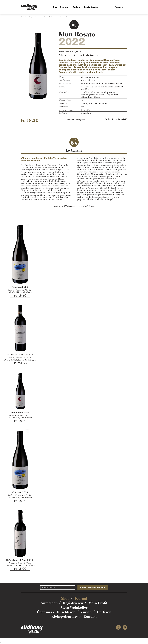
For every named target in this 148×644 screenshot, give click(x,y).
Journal (81, 598)
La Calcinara (53, 17)
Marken (44, 17)
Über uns (64, 7)
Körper (62, 77)
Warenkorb (119, 7)
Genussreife (64, 104)
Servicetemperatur (66, 110)
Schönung (63, 113)
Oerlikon (104, 612)
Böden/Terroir (65, 84)
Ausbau (62, 87)
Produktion (63, 107)
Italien (37, 17)
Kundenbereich (91, 7)
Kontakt (76, 7)
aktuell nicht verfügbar (74, 120)
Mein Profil (98, 603)
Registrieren (73, 603)
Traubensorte (64, 80)
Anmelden (49, 603)
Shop (55, 7)
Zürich (86, 612)
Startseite (24, 17)
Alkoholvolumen (65, 100)
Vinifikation (64, 92)
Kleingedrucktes (65, 616)
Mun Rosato (64, 17)
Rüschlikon (66, 612)
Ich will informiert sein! (93, 588)
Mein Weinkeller (74, 607)
